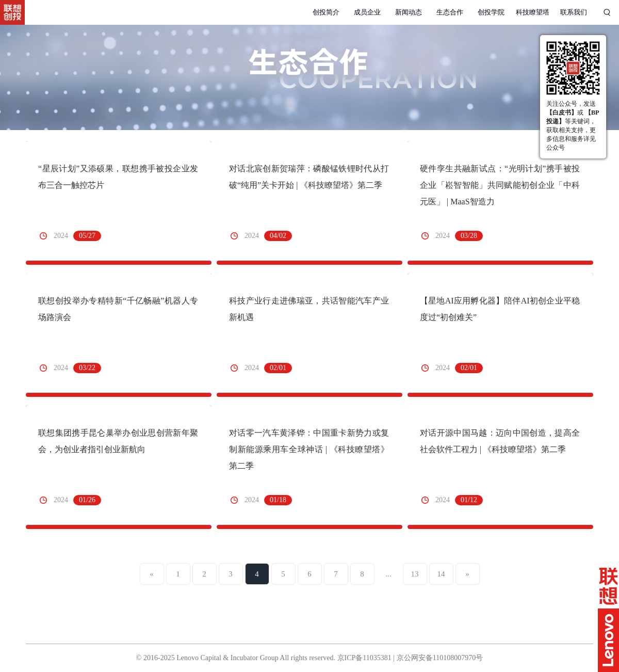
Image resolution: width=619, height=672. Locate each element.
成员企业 (367, 12)
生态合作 (450, 12)
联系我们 (574, 12)
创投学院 (491, 12)
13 (415, 574)
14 (441, 574)
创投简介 (326, 12)
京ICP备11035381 (364, 658)
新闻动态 (409, 12)
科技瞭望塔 (533, 12)
